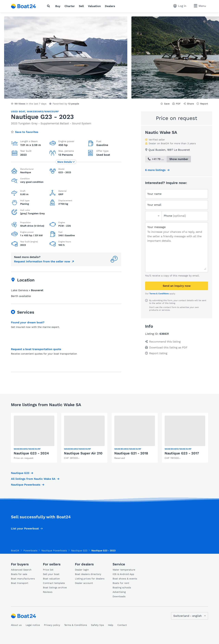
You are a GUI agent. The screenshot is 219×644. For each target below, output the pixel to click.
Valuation (94, 6)
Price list (48, 570)
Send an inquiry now (177, 286)
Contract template (54, 583)
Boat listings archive (55, 587)
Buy (58, 6)
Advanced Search (21, 570)
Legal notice (33, 625)
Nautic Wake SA (161, 132)
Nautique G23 (20, 473)
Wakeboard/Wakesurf (43, 112)
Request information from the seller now (42, 261)
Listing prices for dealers (90, 579)
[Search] (49, 6)
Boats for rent (121, 583)
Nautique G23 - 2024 (31, 453)
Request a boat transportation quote (36, 349)
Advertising (119, 592)
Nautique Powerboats (26, 485)
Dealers (110, 6)
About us (16, 625)
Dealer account (84, 583)
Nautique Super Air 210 (83, 453)
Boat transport (20, 583)
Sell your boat (51, 574)
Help (111, 625)
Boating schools (122, 587)
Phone (175, 216)
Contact (122, 625)
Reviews (48, 592)
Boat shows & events (125, 579)
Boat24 (15, 550)
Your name (154, 194)
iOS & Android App (123, 574)
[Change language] (190, 616)
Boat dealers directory (88, 574)
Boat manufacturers (23, 579)
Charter (70, 6)
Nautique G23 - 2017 (182, 453)
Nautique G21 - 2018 (131, 453)
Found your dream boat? (28, 322)
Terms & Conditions (159, 294)
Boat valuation (51, 579)
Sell (81, 6)
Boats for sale (19, 574)
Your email (154, 205)
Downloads (119, 596)
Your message (156, 227)
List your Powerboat (25, 528)
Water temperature (124, 570)
